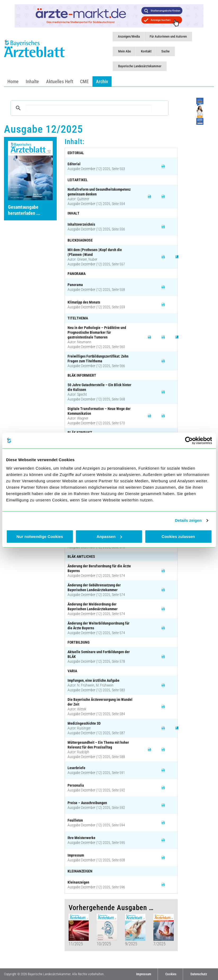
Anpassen (109, 536)
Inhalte (32, 81)
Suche (165, 51)
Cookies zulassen (178, 536)
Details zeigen (188, 520)
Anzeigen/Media (129, 36)
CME (84, 81)
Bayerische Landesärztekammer (140, 66)
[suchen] (89, 108)
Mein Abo (125, 51)
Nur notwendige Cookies (40, 536)
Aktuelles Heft (60, 81)
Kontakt (146, 51)
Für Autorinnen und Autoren (168, 36)
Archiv (102, 81)
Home (13, 81)
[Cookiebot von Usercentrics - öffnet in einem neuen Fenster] (189, 440)
